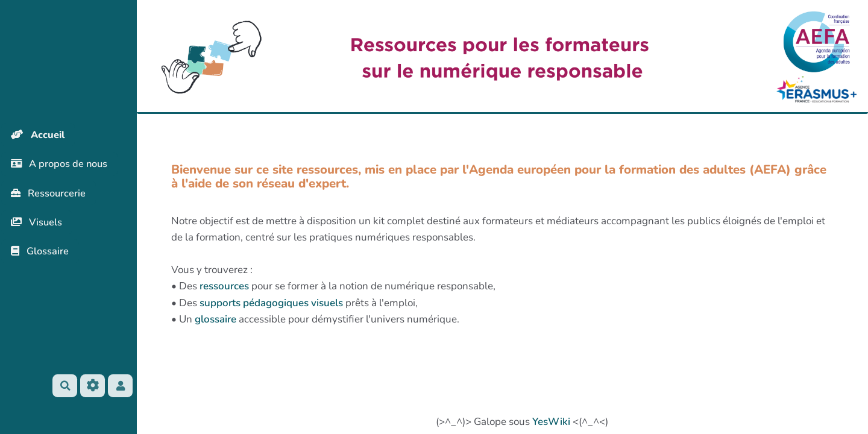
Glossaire (41, 255)
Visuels (38, 225)
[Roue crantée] (96, 385)
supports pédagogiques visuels (271, 303)
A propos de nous (62, 165)
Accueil (40, 135)
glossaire (215, 319)
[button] (125, 385)
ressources (224, 286)
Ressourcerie (50, 195)
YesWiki (551, 422)
